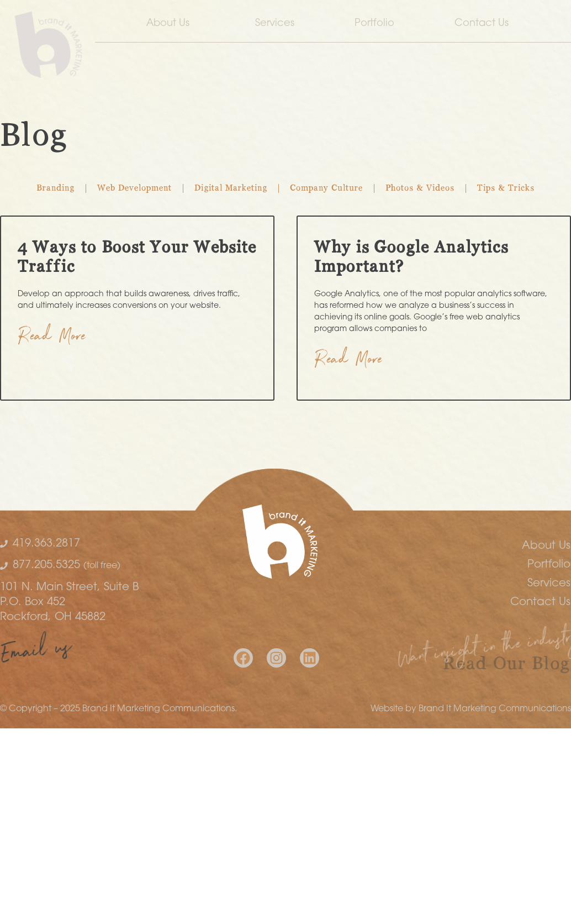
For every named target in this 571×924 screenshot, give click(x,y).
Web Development (134, 188)
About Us (171, 24)
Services (275, 23)
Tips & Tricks (506, 188)
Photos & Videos (420, 188)
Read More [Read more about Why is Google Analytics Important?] (349, 362)
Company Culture (326, 188)
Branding (55, 188)
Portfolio (374, 23)
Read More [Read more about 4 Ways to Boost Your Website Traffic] (52, 338)
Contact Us (484, 24)
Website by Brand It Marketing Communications (471, 709)
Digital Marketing (231, 188)
